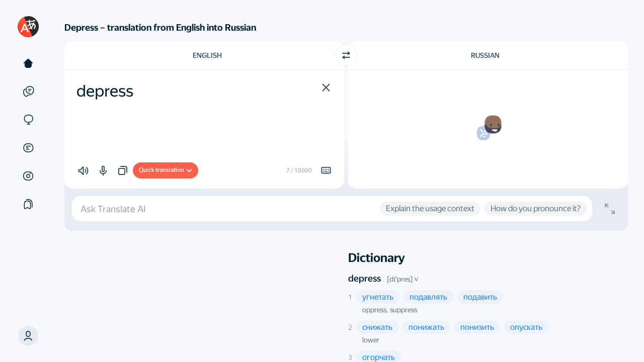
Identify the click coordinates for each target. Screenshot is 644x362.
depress (365, 278)
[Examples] (28, 92)
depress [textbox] (105, 91)
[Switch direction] (346, 55)
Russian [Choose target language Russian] (485, 55)
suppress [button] (404, 310)
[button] (28, 336)
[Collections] (28, 204)
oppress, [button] (375, 310)
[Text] (28, 63)
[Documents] (28, 148)
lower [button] (371, 340)
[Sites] (28, 120)
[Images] (28, 176)
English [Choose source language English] (207, 55)
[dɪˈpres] (400, 279)
